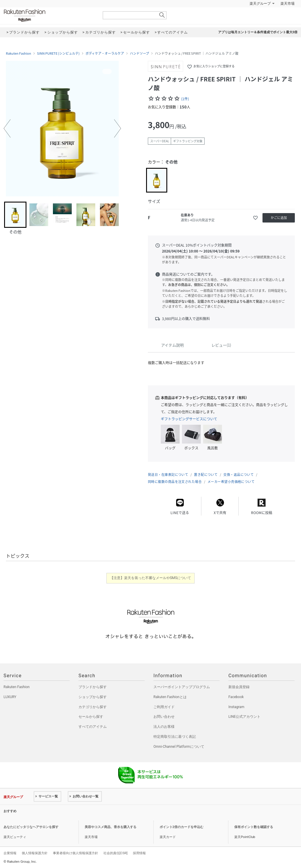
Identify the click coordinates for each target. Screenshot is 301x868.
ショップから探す (93, 697)
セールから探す (91, 717)
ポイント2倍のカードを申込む (182, 827)
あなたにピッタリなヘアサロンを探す (31, 827)
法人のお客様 (164, 727)
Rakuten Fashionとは (170, 697)
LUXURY (10, 697)
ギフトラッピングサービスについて (189, 419)
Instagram (236, 707)
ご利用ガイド (164, 707)
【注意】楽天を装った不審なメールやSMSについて (151, 578)
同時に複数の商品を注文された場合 (175, 482)
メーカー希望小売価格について (231, 482)
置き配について (206, 475)
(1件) (185, 99)
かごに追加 (279, 218)
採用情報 (139, 853)
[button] (7, 128)
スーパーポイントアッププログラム (182, 687)
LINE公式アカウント (244, 717)
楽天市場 (287, 4)
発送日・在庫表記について (168, 475)
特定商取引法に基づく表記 (175, 737)
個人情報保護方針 (35, 853)
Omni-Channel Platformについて (179, 747)
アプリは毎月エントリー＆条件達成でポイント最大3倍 (258, 32)
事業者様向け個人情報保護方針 (76, 853)
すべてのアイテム (93, 727)
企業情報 (10, 853)
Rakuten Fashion (49, 15)
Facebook (236, 697)
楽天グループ (260, 4)
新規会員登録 (239, 687)
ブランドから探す (93, 687)
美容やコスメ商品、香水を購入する (111, 827)
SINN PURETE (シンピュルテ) (58, 53)
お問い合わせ (164, 717)
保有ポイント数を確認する (254, 827)
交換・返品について (239, 475)
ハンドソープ (139, 53)
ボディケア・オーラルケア (105, 53)
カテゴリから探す (93, 707)
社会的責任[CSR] (116, 853)
